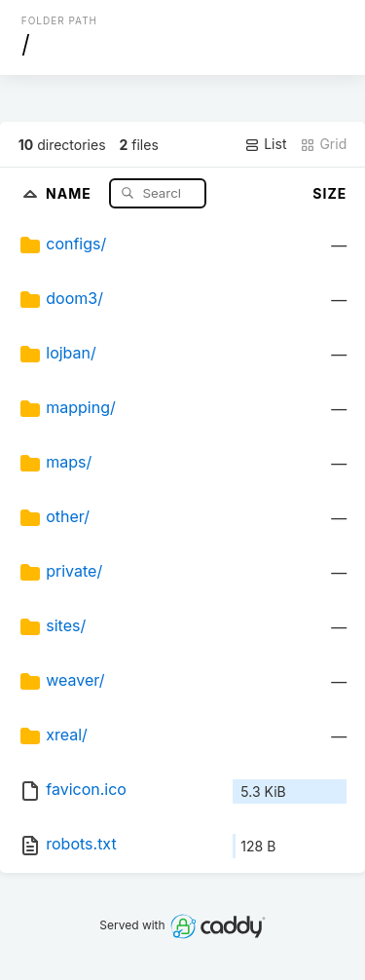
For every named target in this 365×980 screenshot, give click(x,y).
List (265, 144)
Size (329, 193)
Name (71, 192)
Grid (323, 144)
